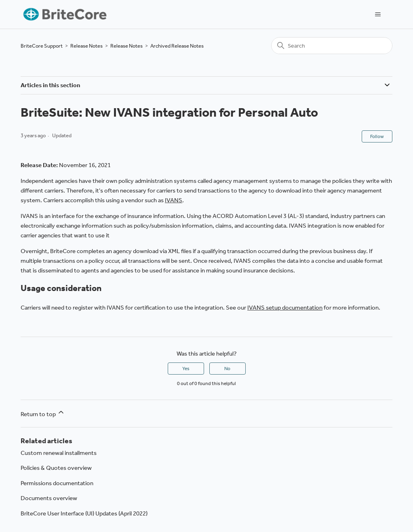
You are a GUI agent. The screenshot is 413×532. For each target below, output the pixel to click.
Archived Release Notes (177, 46)
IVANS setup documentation (285, 308)
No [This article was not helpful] (227, 369)
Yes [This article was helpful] (186, 369)
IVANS (174, 200)
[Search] (332, 46)
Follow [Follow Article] (377, 136)
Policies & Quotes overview (56, 468)
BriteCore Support (42, 46)
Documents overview (49, 498)
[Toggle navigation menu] (378, 15)
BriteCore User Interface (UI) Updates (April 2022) (84, 513)
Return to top (43, 413)
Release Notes (86, 46)
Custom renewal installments (59, 453)
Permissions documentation (57, 483)
